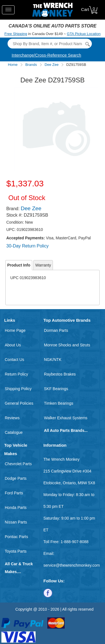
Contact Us (14, 360)
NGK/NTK (53, 360)
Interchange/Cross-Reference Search (46, 55)
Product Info (19, 265)
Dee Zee (52, 65)
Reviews (12, 418)
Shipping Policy (18, 389)
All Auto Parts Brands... (66, 430)
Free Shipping (16, 34)
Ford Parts (14, 493)
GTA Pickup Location (84, 34)
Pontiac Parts (16, 537)
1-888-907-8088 (74, 542)
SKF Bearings (56, 389)
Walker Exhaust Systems (66, 418)
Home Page (15, 330)
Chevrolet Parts (18, 464)
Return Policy (16, 374)
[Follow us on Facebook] (48, 593)
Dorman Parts (56, 330)
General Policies (19, 403)
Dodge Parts (16, 478)
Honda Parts (16, 508)
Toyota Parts (16, 551)
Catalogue (14, 432)
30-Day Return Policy (28, 246)
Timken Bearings (59, 403)
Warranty (43, 265)
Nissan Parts (16, 522)
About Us (13, 345)
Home (13, 65)
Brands (31, 65)
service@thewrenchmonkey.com (72, 565)
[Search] (50, 44)
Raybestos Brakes (60, 374)
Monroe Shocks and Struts (67, 345)
